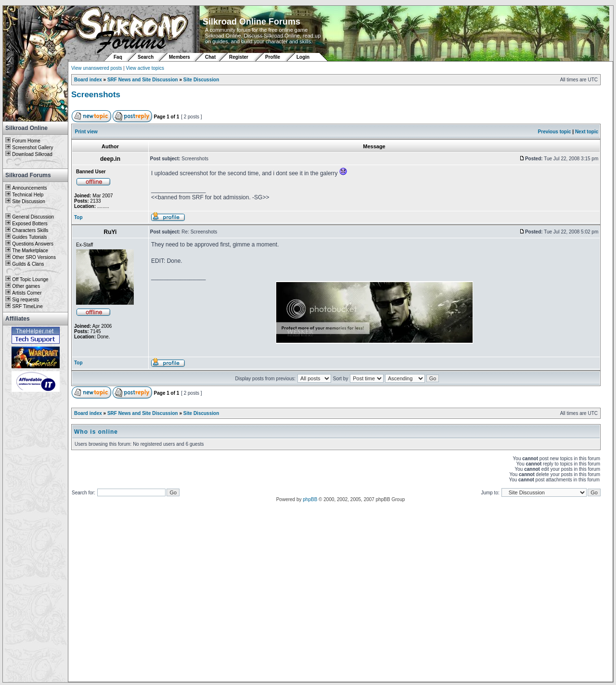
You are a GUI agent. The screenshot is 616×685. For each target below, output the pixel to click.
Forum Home (26, 141)
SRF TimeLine (27, 306)
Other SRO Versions (34, 257)
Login (303, 57)
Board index (88, 80)
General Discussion (33, 217)
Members (180, 57)
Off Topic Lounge (30, 279)
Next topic (587, 132)
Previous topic (555, 132)
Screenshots (96, 95)
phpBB (310, 499)
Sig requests (26, 300)
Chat (211, 57)
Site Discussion (28, 201)
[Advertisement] (36, 538)
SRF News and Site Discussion (143, 80)
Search (146, 57)
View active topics (145, 68)
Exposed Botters (30, 224)
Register (239, 57)
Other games (26, 286)
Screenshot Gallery (32, 148)
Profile (273, 57)
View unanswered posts (96, 68)
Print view (86, 132)
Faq (118, 57)
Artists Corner (27, 293)
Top (78, 217)
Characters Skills (30, 230)
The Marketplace (30, 251)
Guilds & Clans (28, 264)
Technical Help (28, 195)
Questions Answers (33, 244)
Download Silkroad (32, 154)
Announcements (29, 188)
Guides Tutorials (29, 237)
